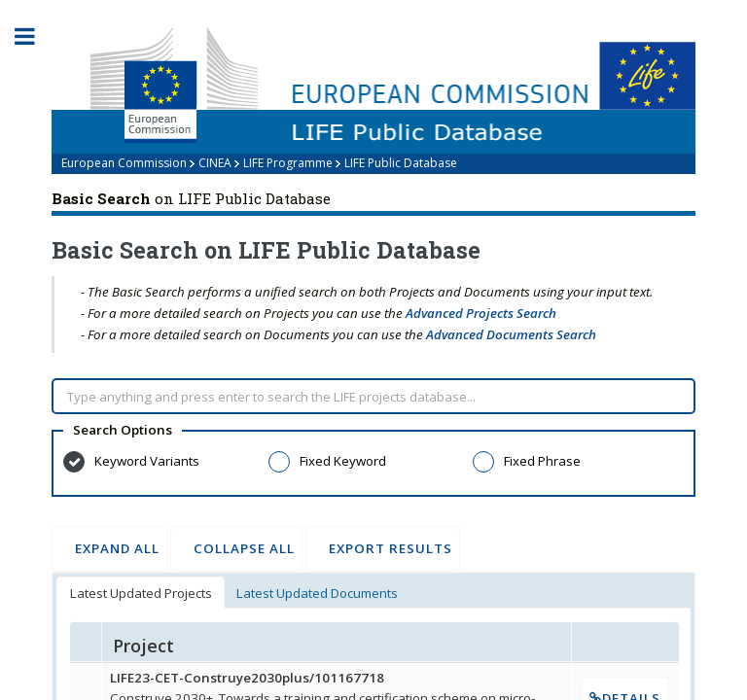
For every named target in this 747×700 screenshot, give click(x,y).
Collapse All (236, 548)
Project (143, 646)
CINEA (215, 163)
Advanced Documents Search (511, 334)
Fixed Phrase (542, 461)
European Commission (124, 163)
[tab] (141, 593)
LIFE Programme (288, 163)
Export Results (383, 548)
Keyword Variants (147, 461)
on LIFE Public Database (191, 198)
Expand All (109, 548)
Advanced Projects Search (481, 313)
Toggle (35, 36)
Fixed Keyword (343, 461)
